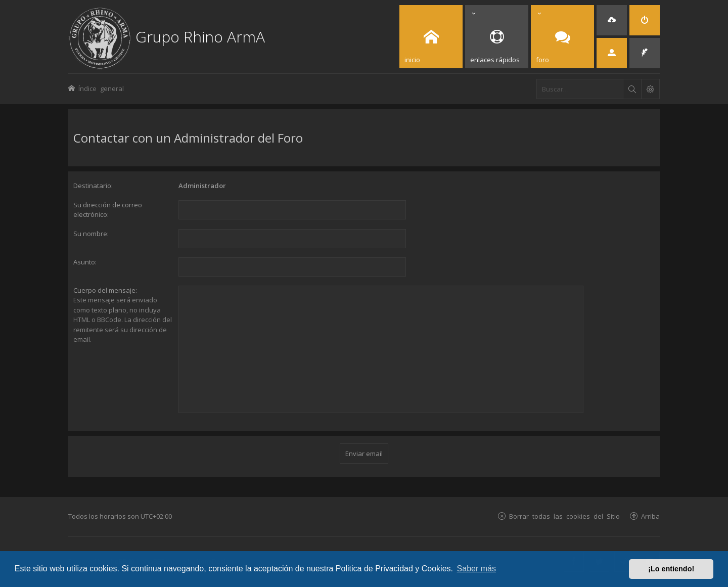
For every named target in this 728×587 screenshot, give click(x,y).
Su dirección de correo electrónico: (108, 210)
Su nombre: (91, 234)
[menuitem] (612, 20)
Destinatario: (93, 186)
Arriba (650, 516)
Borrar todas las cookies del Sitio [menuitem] (564, 516)
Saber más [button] (476, 569)
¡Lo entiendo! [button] (671, 569)
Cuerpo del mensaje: (105, 290)
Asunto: (85, 262)
